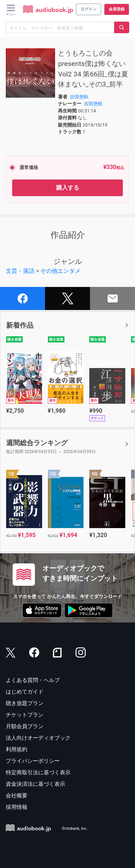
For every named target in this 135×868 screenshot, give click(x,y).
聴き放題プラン (25, 703)
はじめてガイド (25, 692)
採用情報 (17, 807)
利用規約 (17, 749)
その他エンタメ (60, 271)
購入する (68, 188)
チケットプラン (25, 715)
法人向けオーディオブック (38, 738)
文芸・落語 (20, 271)
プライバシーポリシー (33, 761)
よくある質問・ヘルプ (33, 680)
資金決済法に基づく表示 (35, 784)
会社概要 (17, 796)
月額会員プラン (25, 726)
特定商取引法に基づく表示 (38, 772)
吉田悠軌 (79, 97)
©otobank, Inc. (75, 829)
